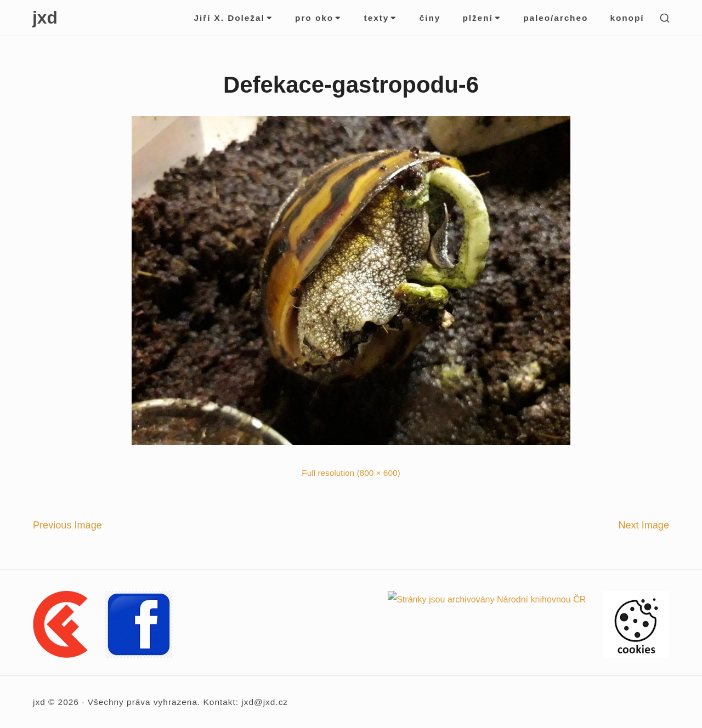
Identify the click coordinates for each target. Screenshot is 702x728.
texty (381, 18)
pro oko (318, 18)
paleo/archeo (556, 18)
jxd (45, 18)
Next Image (644, 525)
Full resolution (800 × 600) (351, 473)
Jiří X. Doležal (234, 18)
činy (430, 18)
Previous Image (67, 525)
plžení (482, 18)
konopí (627, 18)
